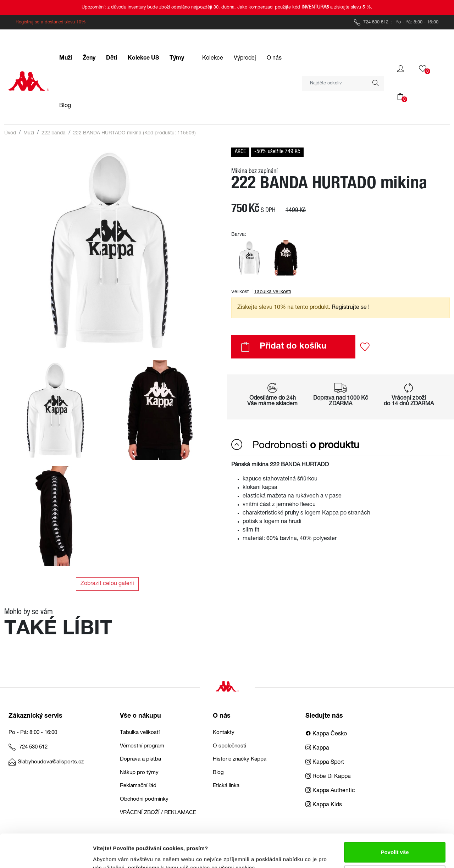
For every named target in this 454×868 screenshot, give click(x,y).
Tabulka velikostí (272, 292)
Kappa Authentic (330, 791)
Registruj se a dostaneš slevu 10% (51, 23)
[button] (401, 69)
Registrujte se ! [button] (351, 308)
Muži (29, 133)
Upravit (395, 842)
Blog (218, 773)
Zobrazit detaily (113, 854)
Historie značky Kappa (240, 759)
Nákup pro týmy (139, 773)
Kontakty (224, 733)
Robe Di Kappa (328, 777)
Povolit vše (395, 819)
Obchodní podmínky (144, 799)
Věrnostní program (142, 746)
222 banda (54, 133)
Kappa (317, 749)
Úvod (10, 133)
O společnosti (229, 746)
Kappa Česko (326, 734)
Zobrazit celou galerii (107, 584)
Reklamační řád (138, 786)
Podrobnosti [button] (295, 445)
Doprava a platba (140, 759)
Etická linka (226, 786)
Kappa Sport (325, 763)
